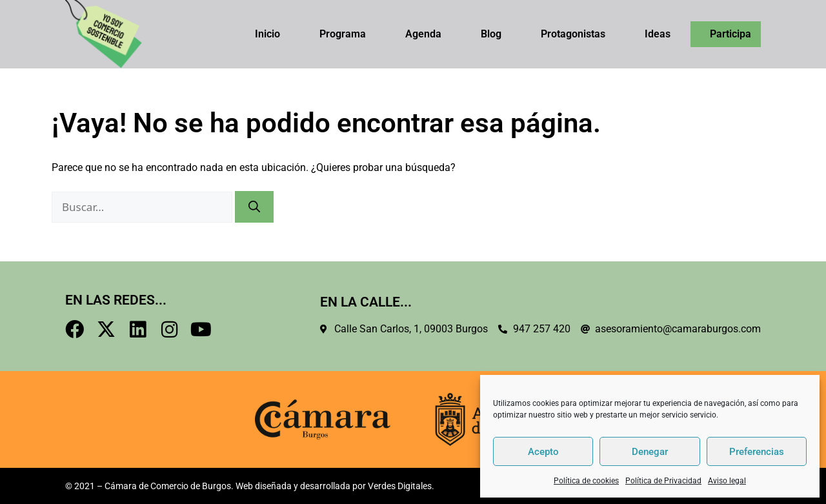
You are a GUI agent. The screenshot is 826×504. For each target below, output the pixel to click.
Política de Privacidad (663, 481)
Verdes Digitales (400, 486)
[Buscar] (254, 207)
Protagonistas (573, 34)
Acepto (543, 452)
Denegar (650, 452)
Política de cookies (586, 481)
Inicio (267, 34)
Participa (730, 34)
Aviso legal (727, 481)
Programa (343, 34)
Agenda (423, 34)
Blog (491, 34)
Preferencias (757, 452)
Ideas (658, 34)
